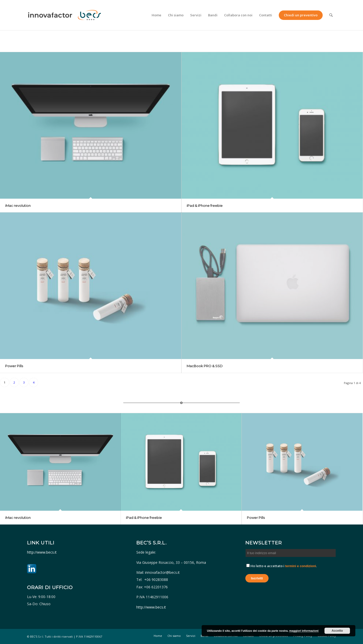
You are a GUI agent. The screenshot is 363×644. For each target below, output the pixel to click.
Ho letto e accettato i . (282, 566)
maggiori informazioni (304, 631)
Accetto (337, 631)
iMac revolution (18, 206)
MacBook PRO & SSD (205, 366)
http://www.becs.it (42, 552)
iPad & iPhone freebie (205, 206)
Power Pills (14, 366)
